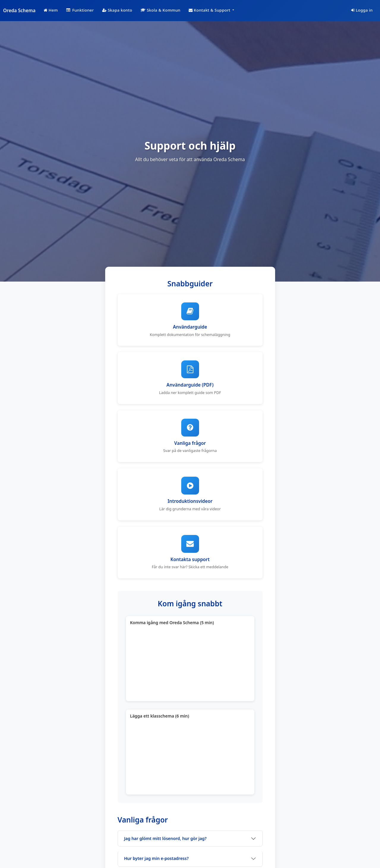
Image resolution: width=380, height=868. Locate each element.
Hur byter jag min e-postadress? (156, 858)
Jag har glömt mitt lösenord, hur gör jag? (165, 838)
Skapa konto (117, 10)
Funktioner (80, 10)
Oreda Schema (19, 11)
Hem (51, 10)
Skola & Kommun (160, 10)
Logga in (362, 10)
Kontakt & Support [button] (210, 10)
